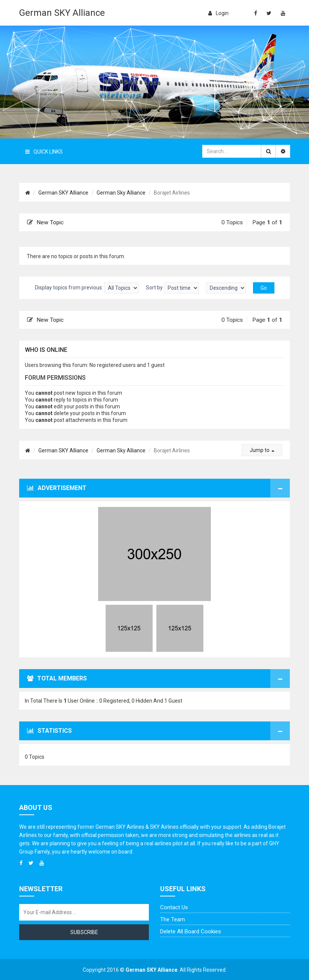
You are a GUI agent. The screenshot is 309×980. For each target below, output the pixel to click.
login (218, 13)
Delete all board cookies (191, 931)
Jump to (262, 450)
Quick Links (44, 152)
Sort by (172, 288)
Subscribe (84, 932)
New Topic (45, 222)
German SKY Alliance (62, 13)
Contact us (174, 907)
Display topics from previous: (87, 288)
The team (173, 919)
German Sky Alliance (121, 193)
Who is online (46, 350)
